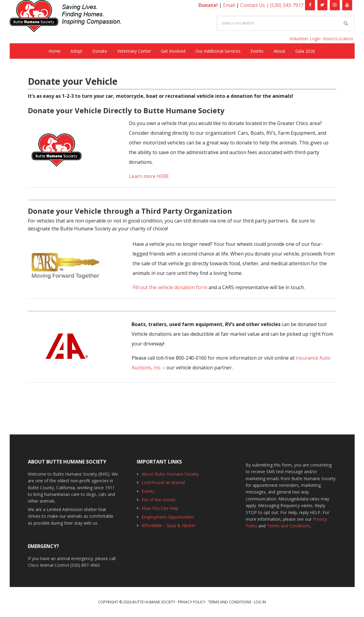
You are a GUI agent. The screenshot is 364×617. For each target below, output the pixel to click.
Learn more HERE (149, 176)
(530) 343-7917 (287, 5)
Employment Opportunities (168, 517)
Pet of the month (159, 500)
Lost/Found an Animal (163, 482)
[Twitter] (322, 5)
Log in (260, 602)
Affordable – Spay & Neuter (169, 525)
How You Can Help (160, 508)
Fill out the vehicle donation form (170, 287)
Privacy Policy (192, 602)
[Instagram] (335, 5)
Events (148, 491)
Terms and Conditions (289, 526)
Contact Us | (255, 5)
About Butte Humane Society (170, 474)
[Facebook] (310, 5)
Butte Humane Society (70, 17)
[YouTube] (347, 5)
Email (229, 5)
